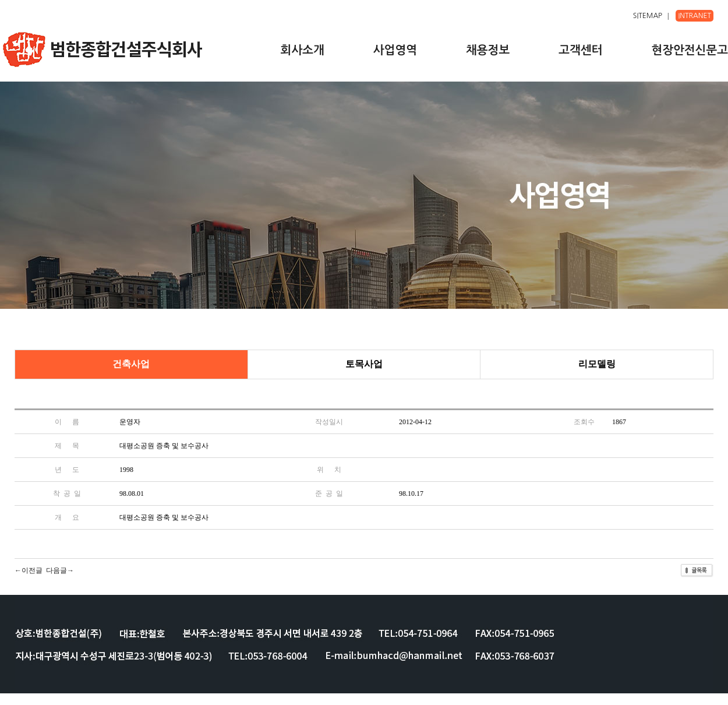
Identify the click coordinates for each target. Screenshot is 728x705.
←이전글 (29, 570)
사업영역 (395, 50)
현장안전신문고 (690, 50)
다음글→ (60, 570)
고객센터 (580, 50)
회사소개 (303, 50)
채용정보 (488, 50)
